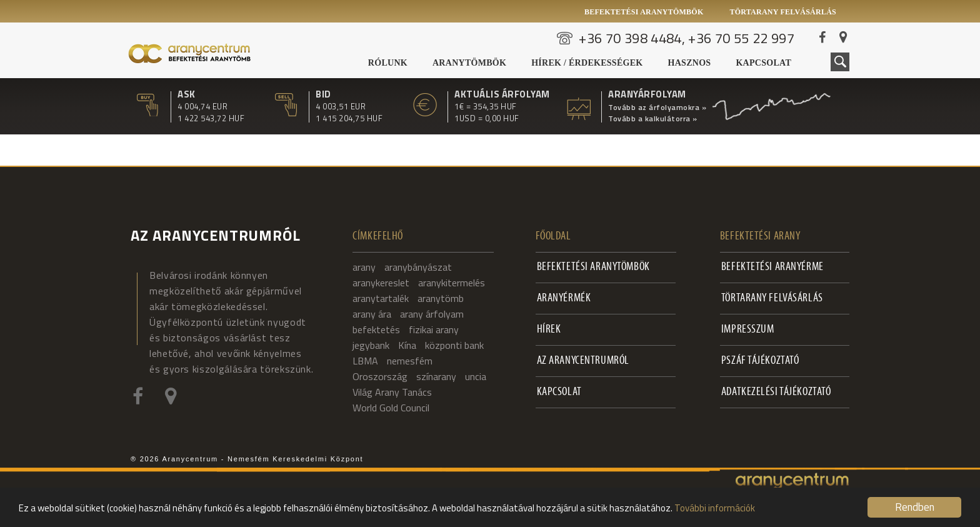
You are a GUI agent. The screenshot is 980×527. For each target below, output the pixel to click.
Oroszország (380, 376)
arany (364, 267)
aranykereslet (381, 283)
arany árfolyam (432, 314)
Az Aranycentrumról (583, 361)
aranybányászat (418, 267)
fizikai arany (434, 329)
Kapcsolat (763, 63)
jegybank (371, 345)
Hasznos (690, 63)
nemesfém (410, 361)
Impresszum (748, 330)
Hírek (549, 330)
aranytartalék (381, 298)
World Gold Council (391, 408)
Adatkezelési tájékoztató (776, 392)
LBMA (365, 361)
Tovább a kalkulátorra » (653, 119)
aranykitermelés (452, 283)
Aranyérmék (564, 299)
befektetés (376, 329)
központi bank (454, 345)
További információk (715, 508)
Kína (407, 345)
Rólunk (388, 63)
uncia (476, 376)
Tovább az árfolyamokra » (657, 108)
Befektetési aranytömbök (644, 12)
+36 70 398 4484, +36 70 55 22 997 (687, 38)
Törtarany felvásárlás (783, 12)
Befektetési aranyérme (772, 267)
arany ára (372, 314)
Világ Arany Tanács (392, 392)
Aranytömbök (469, 63)
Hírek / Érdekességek (587, 63)
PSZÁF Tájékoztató (760, 361)
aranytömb (441, 298)
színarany (436, 376)
